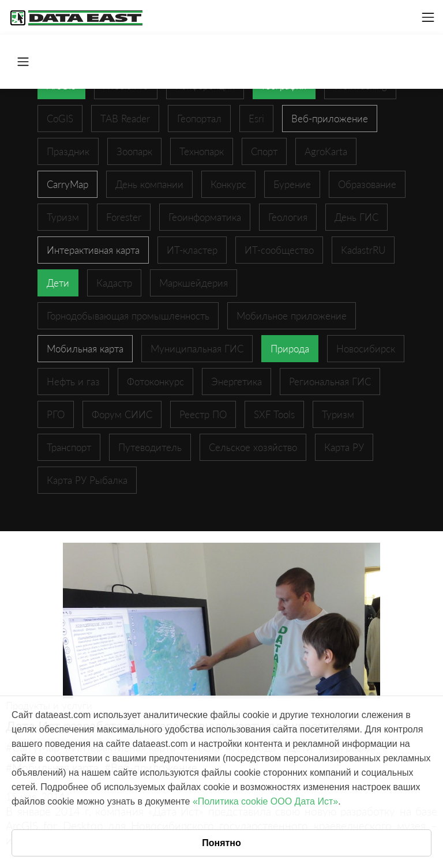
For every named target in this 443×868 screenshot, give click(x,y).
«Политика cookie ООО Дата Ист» (265, 801)
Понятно (221, 843)
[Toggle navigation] (428, 17)
